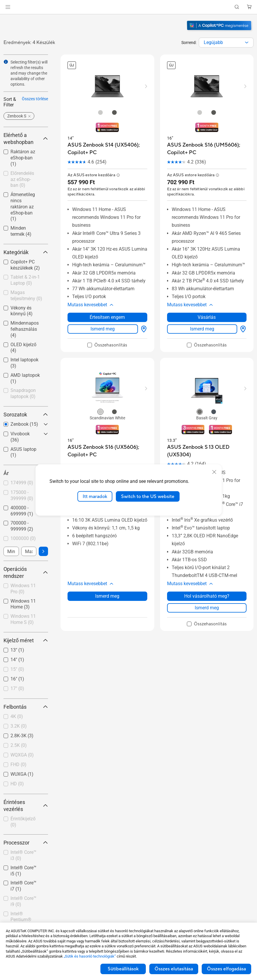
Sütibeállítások (123, 969)
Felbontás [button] (26, 707)
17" (17, 688)
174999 (22, 483)
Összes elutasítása (174, 969)
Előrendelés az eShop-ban (22, 179)
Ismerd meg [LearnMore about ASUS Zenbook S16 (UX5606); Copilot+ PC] (107, 583)
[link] (128, 7)
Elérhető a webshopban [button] (26, 139)
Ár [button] (26, 473)
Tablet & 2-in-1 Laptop (25, 280)
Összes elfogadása (226, 969)
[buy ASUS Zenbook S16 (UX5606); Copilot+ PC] (107, 445)
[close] (214, 472)
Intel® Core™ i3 (23, 855)
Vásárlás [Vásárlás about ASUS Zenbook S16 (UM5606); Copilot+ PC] (207, 311)
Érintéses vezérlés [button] (26, 806)
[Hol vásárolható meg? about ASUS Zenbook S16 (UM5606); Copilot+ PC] (242, 323)
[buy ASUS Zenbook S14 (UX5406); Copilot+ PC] (107, 149)
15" (17, 669)
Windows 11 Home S (23, 619)
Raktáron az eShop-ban (23, 158)
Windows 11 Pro (23, 589)
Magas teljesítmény (26, 295)
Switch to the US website (148, 496)
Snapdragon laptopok (23, 393)
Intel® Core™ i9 (23, 901)
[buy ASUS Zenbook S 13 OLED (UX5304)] (207, 445)
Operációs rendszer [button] (26, 572)
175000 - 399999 (22, 495)
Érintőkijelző (23, 822)
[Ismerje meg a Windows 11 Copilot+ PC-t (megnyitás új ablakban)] (220, 31)
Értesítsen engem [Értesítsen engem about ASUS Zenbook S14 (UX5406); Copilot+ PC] (107, 311)
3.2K (19, 726)
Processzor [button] (26, 843)
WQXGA (22, 755)
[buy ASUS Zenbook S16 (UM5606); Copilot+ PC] (207, 149)
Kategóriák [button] (26, 252)
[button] (8, 7)
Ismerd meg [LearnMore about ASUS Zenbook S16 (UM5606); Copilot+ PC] (202, 322)
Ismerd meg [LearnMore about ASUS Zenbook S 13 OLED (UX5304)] (207, 595)
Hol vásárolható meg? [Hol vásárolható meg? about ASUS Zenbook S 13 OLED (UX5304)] (207, 583)
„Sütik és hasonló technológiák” (90, 956)
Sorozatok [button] (26, 415)
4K (17, 716)
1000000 (23, 538)
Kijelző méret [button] (26, 640)
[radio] (100, 112)
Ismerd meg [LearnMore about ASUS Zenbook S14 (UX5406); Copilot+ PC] (103, 322)
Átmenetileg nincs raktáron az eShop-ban (23, 207)
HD (17, 784)
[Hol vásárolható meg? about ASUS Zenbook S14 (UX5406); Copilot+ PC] (143, 323)
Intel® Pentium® (21, 920)
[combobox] (226, 43)
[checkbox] (26, 280)
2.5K (19, 745)
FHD (18, 765)
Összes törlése (35, 99)
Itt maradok (95, 496)
